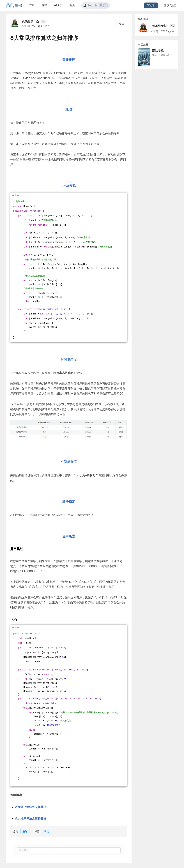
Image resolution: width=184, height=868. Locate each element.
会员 (72, 5)
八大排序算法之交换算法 (31, 807)
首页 (32, 5)
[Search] (96, 5)
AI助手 (58, 5)
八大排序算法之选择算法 (31, 818)
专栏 (44, 5)
